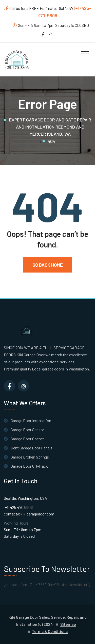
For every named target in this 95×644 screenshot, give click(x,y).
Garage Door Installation (31, 420)
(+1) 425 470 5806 (18, 507)
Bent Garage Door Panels (32, 448)
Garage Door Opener (27, 439)
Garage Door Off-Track (29, 466)
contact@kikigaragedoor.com (29, 514)
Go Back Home (48, 265)
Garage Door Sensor (27, 430)
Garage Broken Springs (30, 457)
